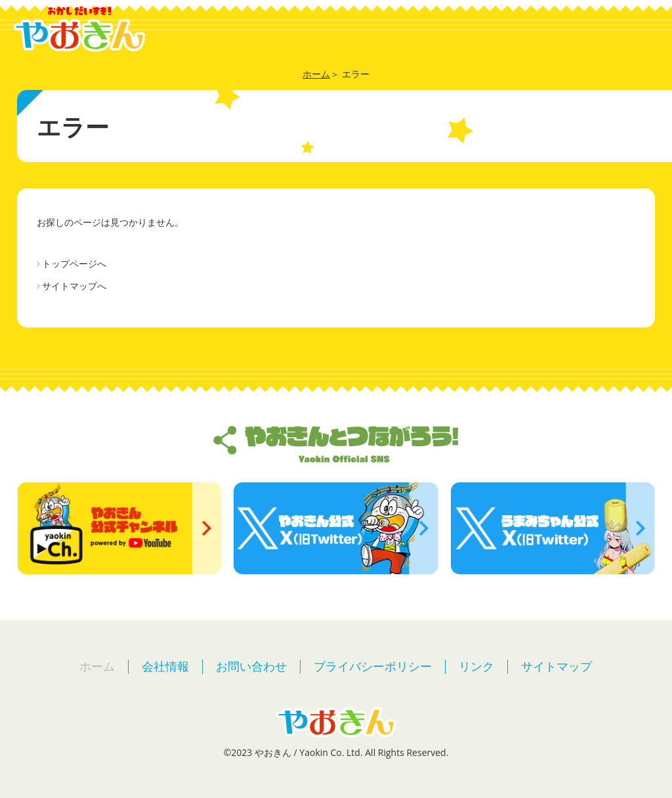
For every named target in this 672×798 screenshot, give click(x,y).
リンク (476, 666)
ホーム (97, 666)
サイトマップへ (74, 286)
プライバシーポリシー (373, 666)
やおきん (79, 29)
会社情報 (165, 666)
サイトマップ (556, 666)
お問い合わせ (251, 666)
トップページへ (74, 263)
